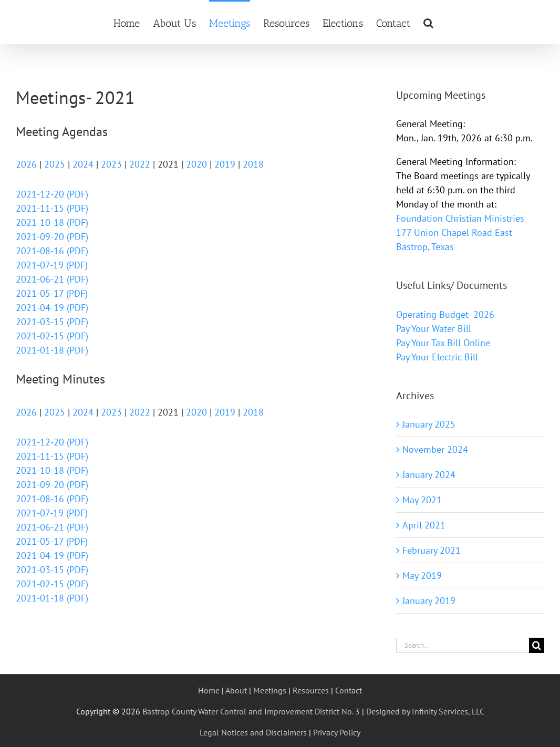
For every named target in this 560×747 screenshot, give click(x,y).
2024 (83, 164)
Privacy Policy (337, 732)
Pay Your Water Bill (434, 329)
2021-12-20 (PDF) (52, 194)
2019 (225, 164)
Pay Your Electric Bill (437, 357)
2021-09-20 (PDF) (52, 237)
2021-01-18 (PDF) (52, 350)
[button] (428, 22)
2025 (55, 164)
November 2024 (435, 449)
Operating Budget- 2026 (445, 314)
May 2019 (422, 575)
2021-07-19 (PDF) (52, 265)
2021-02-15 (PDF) (52, 336)
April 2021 (424, 525)
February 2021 (432, 550)
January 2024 (429, 475)
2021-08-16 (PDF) (52, 251)
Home (209, 690)
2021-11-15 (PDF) (52, 208)
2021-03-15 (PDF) (52, 322)
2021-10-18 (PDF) (52, 222)
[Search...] (463, 645)
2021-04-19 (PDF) (52, 308)
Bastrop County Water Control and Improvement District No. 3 (251, 711)
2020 (196, 164)
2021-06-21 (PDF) (52, 279)
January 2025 (429, 424)
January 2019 (429, 601)
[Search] (537, 645)
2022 (140, 164)
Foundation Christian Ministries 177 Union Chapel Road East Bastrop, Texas (460, 232)
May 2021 (422, 500)
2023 (111, 164)
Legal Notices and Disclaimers (253, 732)
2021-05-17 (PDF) (52, 293)
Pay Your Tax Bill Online (443, 343)
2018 (253, 164)
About (236, 690)
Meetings (270, 690)
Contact (349, 690)
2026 (26, 164)
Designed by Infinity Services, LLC (425, 711)
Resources (311, 690)
